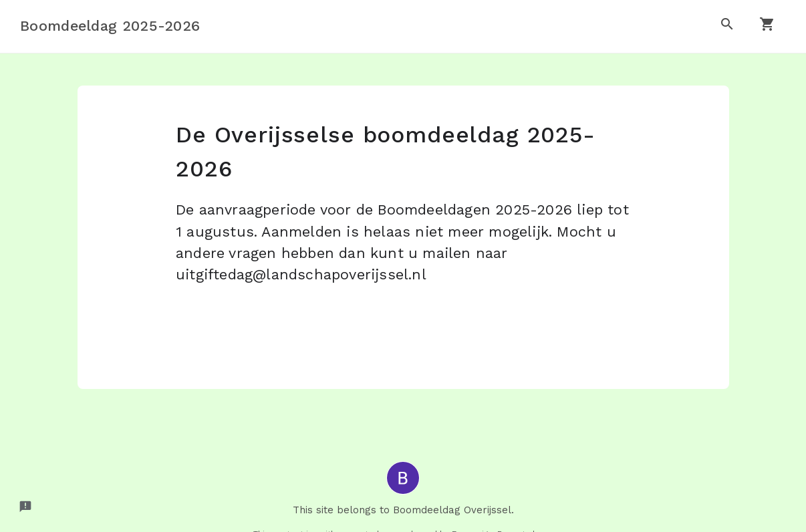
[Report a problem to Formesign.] (25, 507)
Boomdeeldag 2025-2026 (110, 26)
